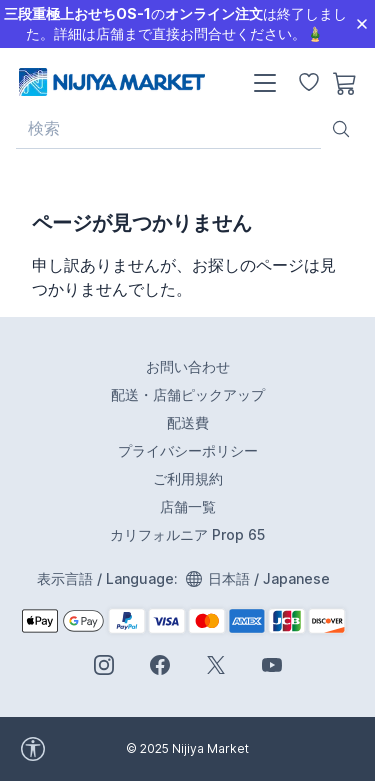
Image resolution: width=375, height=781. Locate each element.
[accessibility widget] (120, 749)
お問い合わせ (188, 366)
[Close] (362, 24)
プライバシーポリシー (188, 450)
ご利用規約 (188, 478)
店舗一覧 (188, 506)
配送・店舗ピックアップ (188, 394)
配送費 (188, 422)
